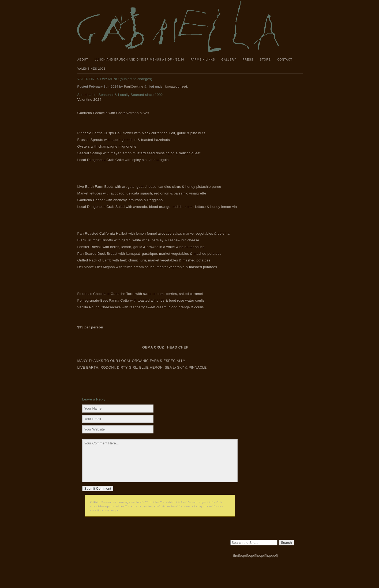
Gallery (229, 60)
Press (248, 60)
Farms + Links (203, 60)
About (83, 60)
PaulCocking (134, 86)
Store (265, 60)
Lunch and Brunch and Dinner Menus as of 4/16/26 (139, 60)
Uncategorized (176, 86)
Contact (285, 60)
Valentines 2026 (91, 69)
